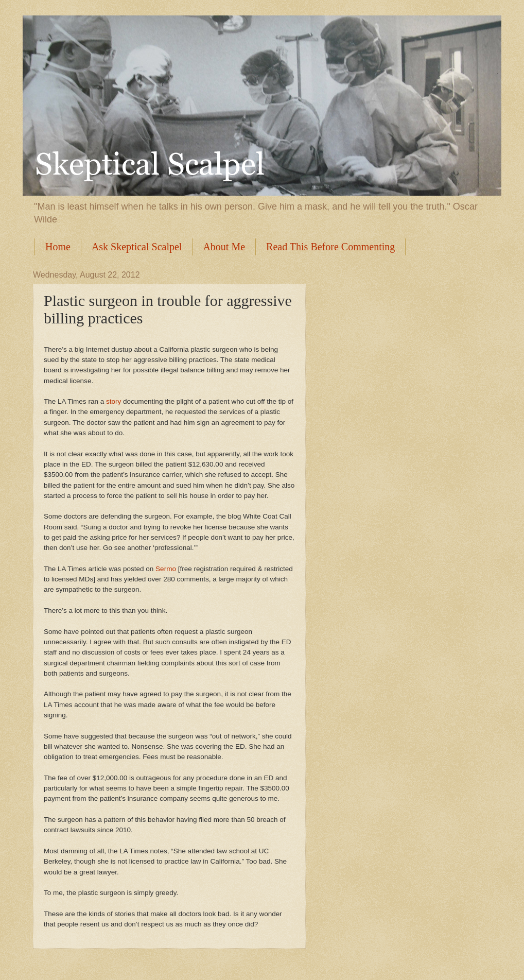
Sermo (166, 569)
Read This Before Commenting (330, 247)
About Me (224, 247)
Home (58, 247)
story (113, 401)
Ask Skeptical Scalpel (137, 247)
